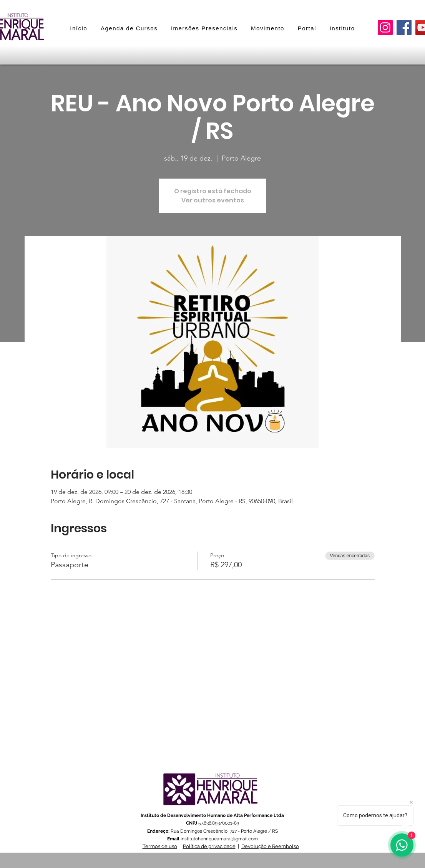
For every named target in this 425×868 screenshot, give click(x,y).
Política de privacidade (209, 846)
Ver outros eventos (213, 200)
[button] (204, 28)
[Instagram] (385, 27)
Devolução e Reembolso (270, 846)
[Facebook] (404, 27)
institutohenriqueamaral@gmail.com (219, 839)
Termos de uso (160, 846)
